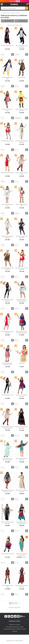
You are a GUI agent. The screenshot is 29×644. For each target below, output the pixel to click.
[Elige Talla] (3, 54)
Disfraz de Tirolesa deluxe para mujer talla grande (22, 332)
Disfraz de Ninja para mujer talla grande (7, 300)
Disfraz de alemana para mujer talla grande (7, 364)
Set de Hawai (22, 363)
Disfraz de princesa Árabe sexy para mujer (22, 554)
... (1, 13)
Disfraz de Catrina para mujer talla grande (22, 427)
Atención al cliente (15, 621)
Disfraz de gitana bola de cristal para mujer (22, 523)
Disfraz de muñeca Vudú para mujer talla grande (7, 427)
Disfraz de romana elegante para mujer (7, 237)
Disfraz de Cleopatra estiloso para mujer (7, 523)
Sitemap (15, 631)
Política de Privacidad (10, 629)
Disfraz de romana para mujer (7, 173)
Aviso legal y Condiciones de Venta (15, 627)
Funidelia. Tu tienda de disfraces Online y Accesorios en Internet (14, 4)
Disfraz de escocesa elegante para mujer (22, 586)
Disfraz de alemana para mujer (7, 110)
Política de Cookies (21, 629)
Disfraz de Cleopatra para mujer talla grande (22, 300)
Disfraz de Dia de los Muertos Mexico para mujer (7, 491)
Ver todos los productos (15, 607)
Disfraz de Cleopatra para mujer (7, 205)
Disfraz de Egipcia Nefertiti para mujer (22, 459)
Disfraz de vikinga (22, 77)
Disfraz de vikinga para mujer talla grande (7, 269)
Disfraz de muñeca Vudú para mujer (22, 173)
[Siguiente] (19, 603)
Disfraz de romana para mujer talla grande (7, 332)
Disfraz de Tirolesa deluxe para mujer (22, 396)
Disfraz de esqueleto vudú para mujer (22, 237)
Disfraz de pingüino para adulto (7, 78)
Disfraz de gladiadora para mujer (22, 205)
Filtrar (3, 21)
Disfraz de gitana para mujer (7, 554)
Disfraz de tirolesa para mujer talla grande (22, 269)
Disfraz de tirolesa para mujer (7, 141)
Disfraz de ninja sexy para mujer (7, 586)
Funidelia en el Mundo (14, 625)
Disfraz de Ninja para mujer (7, 395)
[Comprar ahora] (13, 54)
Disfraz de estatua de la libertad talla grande (7, 459)
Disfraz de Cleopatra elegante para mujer (22, 142)
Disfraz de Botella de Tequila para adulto (22, 110)
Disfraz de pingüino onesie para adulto (22, 46)
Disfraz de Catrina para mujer (7, 46)
